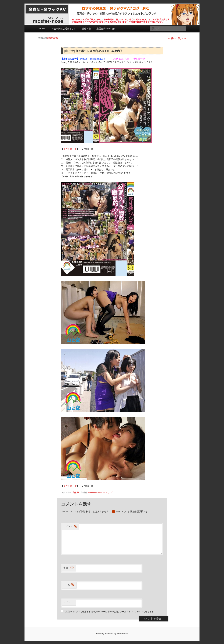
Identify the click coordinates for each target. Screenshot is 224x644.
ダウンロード (70, 149)
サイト (67, 602)
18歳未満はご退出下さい (64, 29)
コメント (70, 526)
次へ (182, 38)
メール (69, 585)
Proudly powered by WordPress (112, 634)
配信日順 (86, 29)
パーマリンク (107, 492)
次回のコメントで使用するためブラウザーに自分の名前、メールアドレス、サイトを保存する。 (111, 612)
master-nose (94, 492)
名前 (69, 568)
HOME (42, 29)
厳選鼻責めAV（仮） (107, 29)
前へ (172, 38)
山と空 (76, 492)
